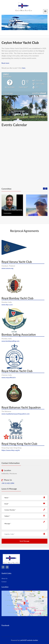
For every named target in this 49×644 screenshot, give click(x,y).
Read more (5, 63)
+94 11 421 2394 (8, 483)
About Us (4, 578)
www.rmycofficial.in (9, 377)
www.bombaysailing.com (10, 341)
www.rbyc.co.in (7, 305)
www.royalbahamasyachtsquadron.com (16, 414)
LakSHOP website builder (29, 640)
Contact (4, 582)
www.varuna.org (7, 268)
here (24, 68)
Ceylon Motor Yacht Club (10, 630)
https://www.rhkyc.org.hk (11, 450)
